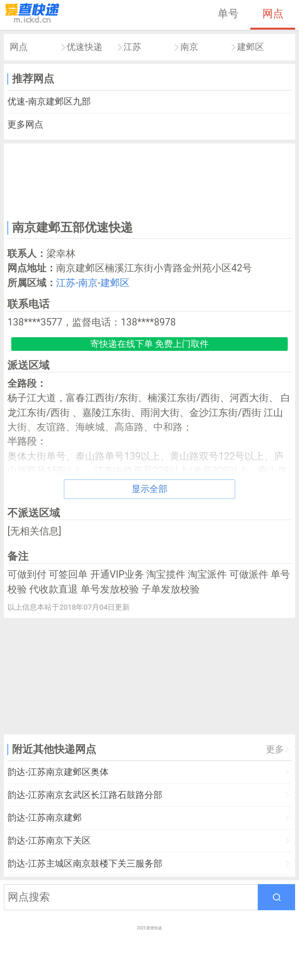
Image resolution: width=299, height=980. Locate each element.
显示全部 (149, 489)
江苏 (132, 47)
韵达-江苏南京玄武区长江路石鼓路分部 (85, 795)
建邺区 (251, 47)
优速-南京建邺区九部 (49, 102)
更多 (275, 749)
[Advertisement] (150, 180)
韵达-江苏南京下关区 (49, 841)
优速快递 (84, 47)
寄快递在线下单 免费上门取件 (150, 344)
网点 (273, 14)
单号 (228, 14)
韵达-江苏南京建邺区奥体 (58, 772)
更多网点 (25, 125)
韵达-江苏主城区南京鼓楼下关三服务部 (85, 864)
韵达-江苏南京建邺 (44, 818)
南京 (189, 47)
